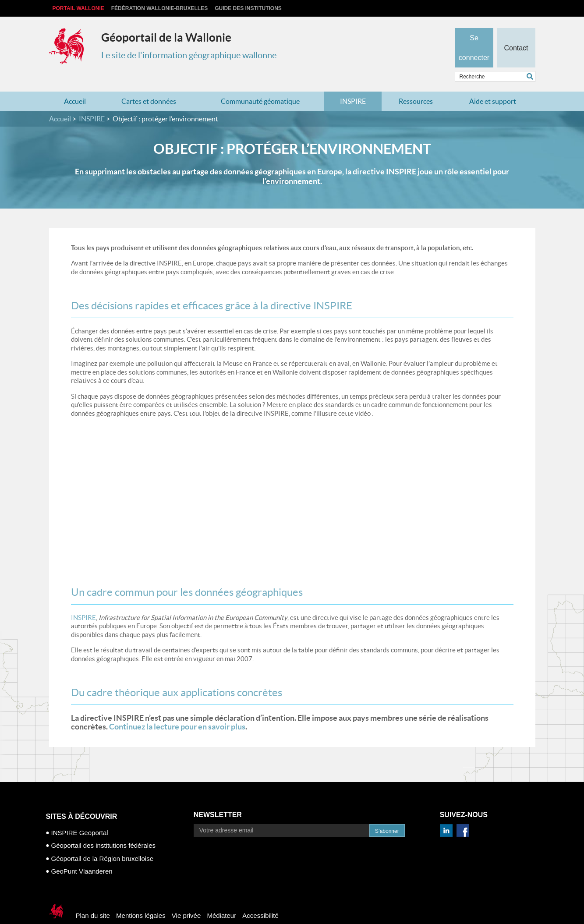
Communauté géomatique (260, 84)
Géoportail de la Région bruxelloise (102, 841)
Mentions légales (141, 898)
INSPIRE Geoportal (80, 815)
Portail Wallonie (78, 8)
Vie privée (186, 898)
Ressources (416, 84)
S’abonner (387, 814)
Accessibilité (260, 898)
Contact (516, 33)
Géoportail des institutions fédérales (103, 828)
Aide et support (493, 84)
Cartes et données (149, 84)
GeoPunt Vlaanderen (82, 854)
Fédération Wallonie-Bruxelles (159, 8)
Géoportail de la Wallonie (166, 37)
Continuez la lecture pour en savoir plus (177, 710)
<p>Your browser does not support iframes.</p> (194, 476)
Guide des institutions (248, 8)
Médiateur (221, 898)
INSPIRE (353, 84)
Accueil (75, 84)
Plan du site (93, 898)
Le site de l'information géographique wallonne (189, 55)
